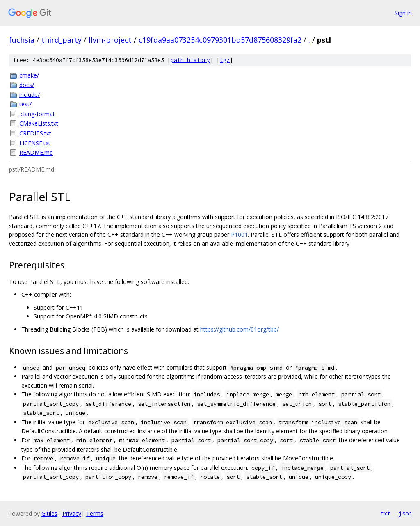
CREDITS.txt (35, 133)
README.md (36, 152)
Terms (95, 513)
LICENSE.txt (35, 143)
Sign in (403, 13)
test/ (25, 104)
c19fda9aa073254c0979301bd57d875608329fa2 (220, 40)
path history (190, 60)
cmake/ (29, 75)
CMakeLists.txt (39, 123)
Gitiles (49, 513)
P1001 (239, 234)
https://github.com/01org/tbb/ (240, 329)
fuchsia (22, 40)
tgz (225, 60)
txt (386, 513)
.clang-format (37, 114)
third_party (62, 40)
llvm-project (110, 40)
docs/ (27, 85)
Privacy (72, 513)
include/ (30, 95)
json (405, 513)
